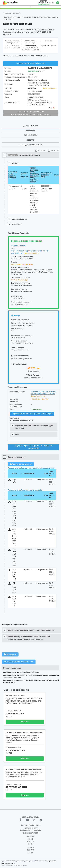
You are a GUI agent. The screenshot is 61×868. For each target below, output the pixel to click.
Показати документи (21, 285)
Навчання (31, 837)
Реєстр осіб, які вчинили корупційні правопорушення (31, 115)
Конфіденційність (51, 861)
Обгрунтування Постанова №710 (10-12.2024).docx (14, 513)
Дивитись (25, 722)
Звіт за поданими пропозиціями (19, 662)
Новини (31, 839)
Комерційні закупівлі (30, 833)
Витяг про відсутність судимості (31, 111)
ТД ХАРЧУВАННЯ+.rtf (14, 588)
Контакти (31, 842)
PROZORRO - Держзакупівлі (31, 826)
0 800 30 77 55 (42, 1)
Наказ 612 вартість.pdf (14, 574)
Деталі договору (19, 364)
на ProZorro (39, 30)
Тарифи (31, 853)
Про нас (30, 844)
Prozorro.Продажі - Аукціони (30, 831)
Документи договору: (20, 356)
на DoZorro (50, 30)
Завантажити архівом (21, 464)
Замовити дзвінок (43, 4)
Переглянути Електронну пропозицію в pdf (32, 414)
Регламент (31, 847)
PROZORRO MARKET (31, 828)
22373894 (32, 88)
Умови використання (8, 863)
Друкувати (10, 654)
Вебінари (30, 850)
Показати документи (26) (22, 420)
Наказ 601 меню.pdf (14, 601)
